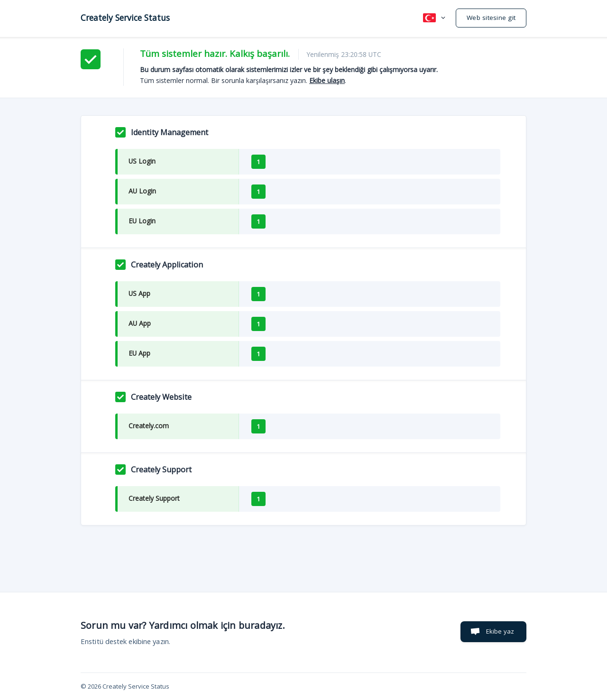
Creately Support (154, 498)
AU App (140, 323)
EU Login (142, 221)
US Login (142, 161)
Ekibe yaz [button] (500, 631)
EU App (139, 353)
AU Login (142, 191)
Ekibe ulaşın (327, 80)
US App (139, 293)
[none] (125, 18)
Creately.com (149, 426)
